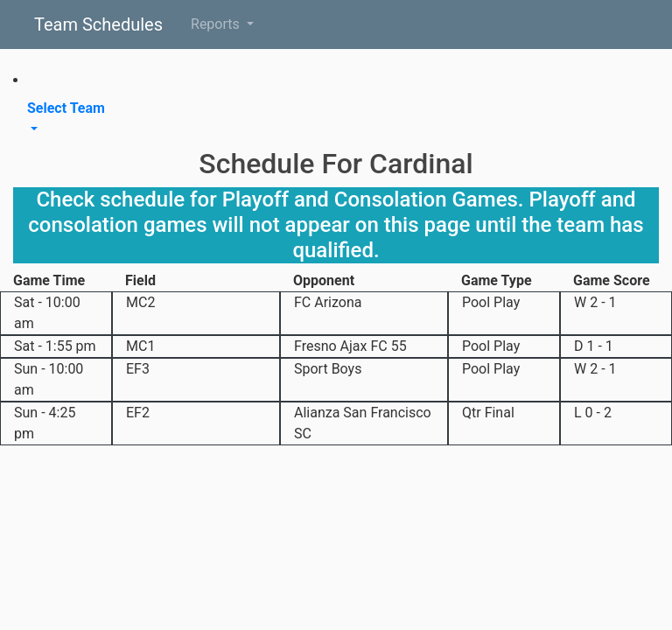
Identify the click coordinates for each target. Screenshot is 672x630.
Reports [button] (217, 24)
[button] (336, 119)
